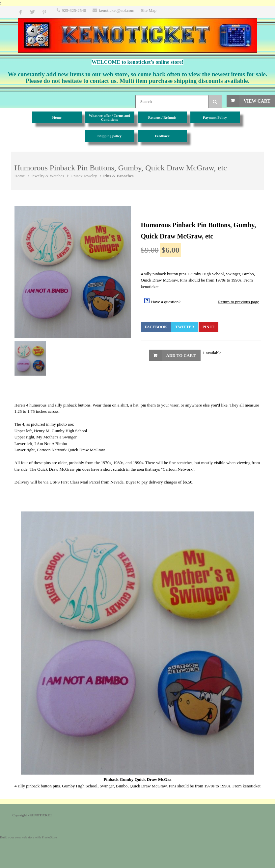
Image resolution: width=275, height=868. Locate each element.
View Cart (257, 101)
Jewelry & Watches (48, 176)
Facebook (156, 327)
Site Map (149, 10)
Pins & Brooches (118, 176)
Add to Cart (181, 355)
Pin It (208, 327)
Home (20, 176)
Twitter (185, 327)
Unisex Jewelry (84, 176)
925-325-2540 (74, 10)
